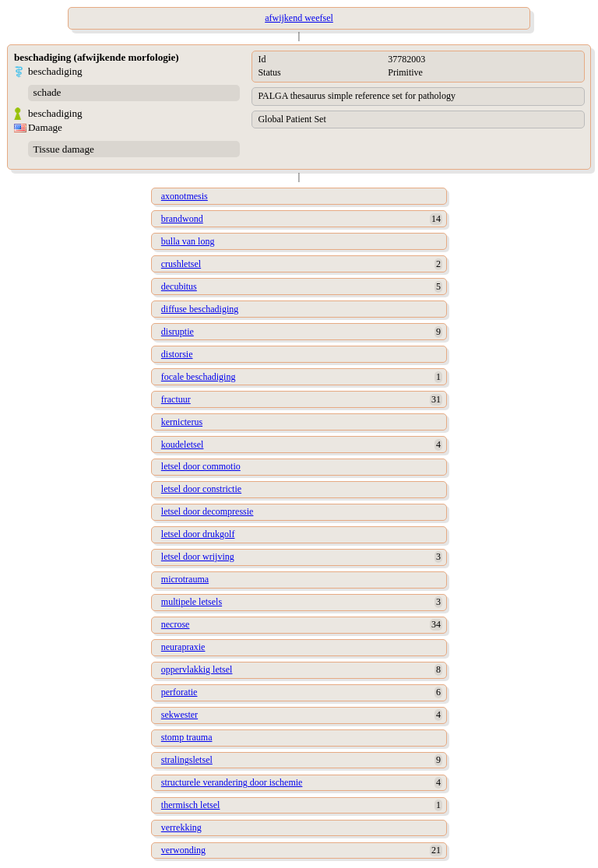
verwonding (183, 850)
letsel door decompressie (208, 511)
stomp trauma (187, 737)
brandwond (182, 219)
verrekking (181, 828)
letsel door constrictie (201, 489)
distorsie (177, 354)
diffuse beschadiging (200, 309)
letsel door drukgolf (198, 534)
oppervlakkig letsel (197, 669)
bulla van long (188, 241)
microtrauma (185, 579)
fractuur (176, 399)
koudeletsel (183, 445)
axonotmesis (185, 196)
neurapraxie (183, 647)
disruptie (178, 332)
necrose (176, 624)
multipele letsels (192, 602)
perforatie (179, 692)
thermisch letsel (191, 805)
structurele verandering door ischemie (232, 782)
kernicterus (182, 422)
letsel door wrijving (198, 557)
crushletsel (181, 264)
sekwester (179, 715)
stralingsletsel (187, 760)
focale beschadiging (199, 377)
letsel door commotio (201, 466)
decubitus (179, 286)
